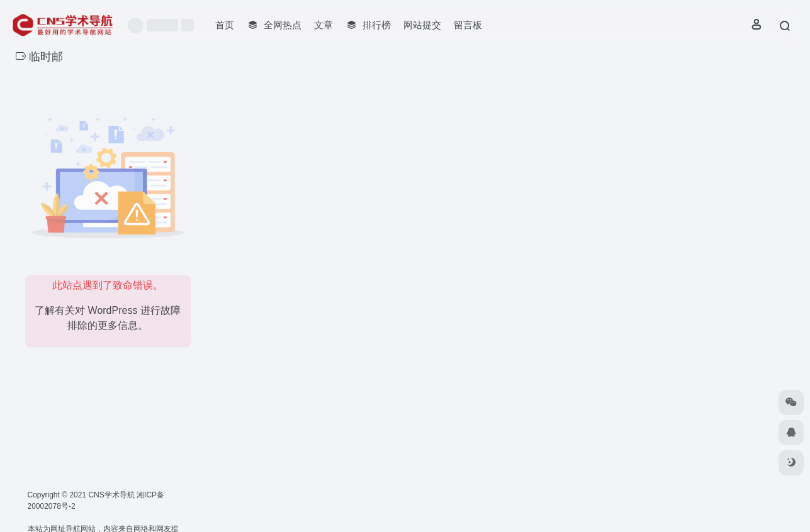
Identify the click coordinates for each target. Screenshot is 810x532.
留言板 (468, 25)
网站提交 (422, 25)
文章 (323, 25)
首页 (225, 25)
